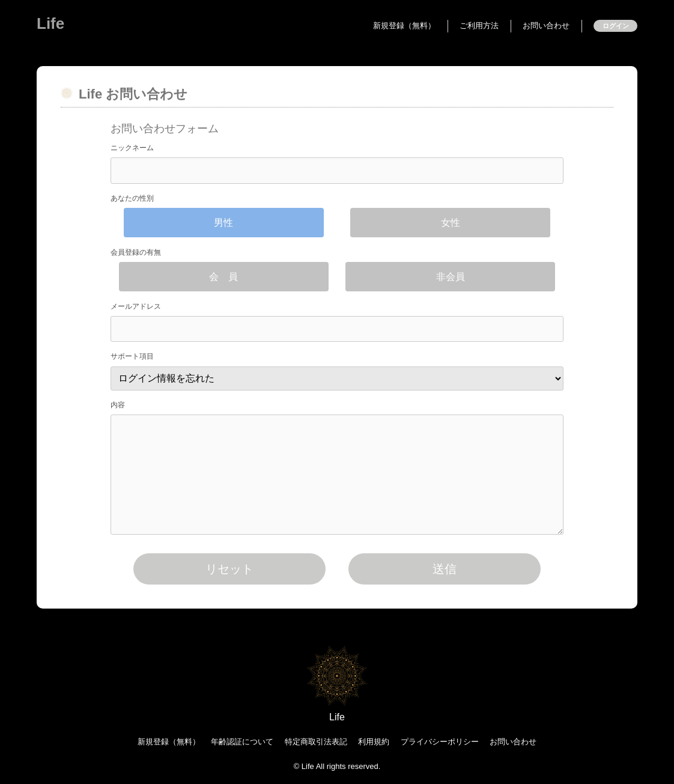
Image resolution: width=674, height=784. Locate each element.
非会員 (451, 277)
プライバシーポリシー (440, 742)
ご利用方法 (479, 26)
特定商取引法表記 (316, 742)
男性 (223, 223)
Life (50, 23)
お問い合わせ (546, 26)
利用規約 (374, 742)
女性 (451, 223)
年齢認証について (242, 742)
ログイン (616, 26)
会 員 (223, 277)
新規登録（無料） (404, 26)
